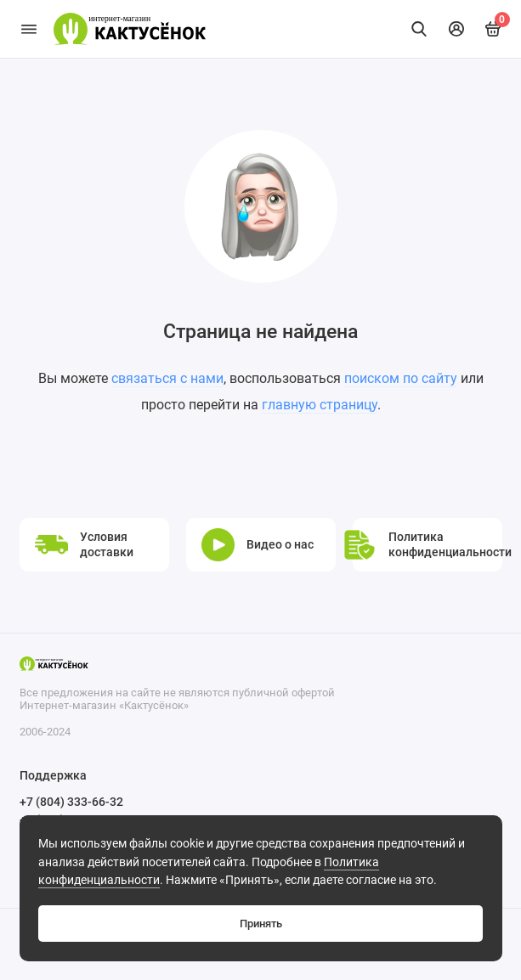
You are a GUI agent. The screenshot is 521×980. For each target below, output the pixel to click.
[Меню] (29, 29)
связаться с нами (167, 378)
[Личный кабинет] (456, 29)
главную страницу (320, 405)
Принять (261, 924)
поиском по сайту (401, 378)
